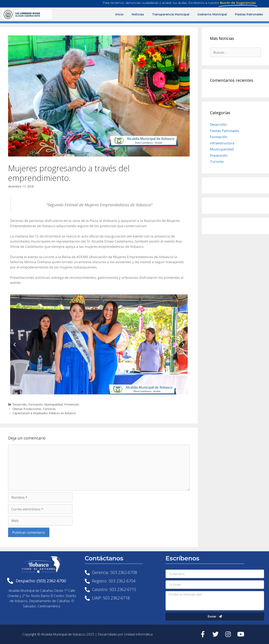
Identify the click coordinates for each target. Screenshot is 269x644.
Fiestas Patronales (249, 14)
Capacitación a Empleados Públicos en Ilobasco (44, 413)
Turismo (217, 161)
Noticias (138, 14)
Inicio (119, 14)
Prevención (72, 404)
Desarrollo (20, 404)
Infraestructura (222, 143)
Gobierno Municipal (212, 14)
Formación (35, 404)
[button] (83, 392)
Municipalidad (53, 404)
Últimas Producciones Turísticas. (34, 409)
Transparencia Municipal (171, 14)
